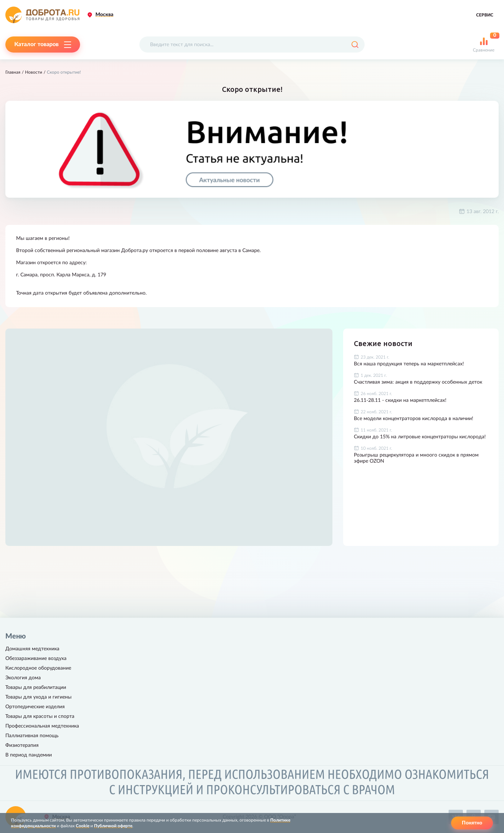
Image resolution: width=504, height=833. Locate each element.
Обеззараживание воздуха (36, 659)
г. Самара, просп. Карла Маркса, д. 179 (61, 275)
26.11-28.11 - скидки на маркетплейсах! (400, 400)
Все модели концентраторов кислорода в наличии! (414, 419)
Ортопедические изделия (35, 707)
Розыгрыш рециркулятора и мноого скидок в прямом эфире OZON (416, 458)
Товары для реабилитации (36, 687)
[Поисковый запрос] (252, 45)
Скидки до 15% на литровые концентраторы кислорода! (420, 437)
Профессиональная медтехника (42, 726)
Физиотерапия (22, 745)
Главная (13, 72)
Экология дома (23, 678)
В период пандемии (29, 755)
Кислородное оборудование (38, 668)
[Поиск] (355, 45)
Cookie (83, 826)
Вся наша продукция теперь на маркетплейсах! (409, 364)
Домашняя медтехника (32, 649)
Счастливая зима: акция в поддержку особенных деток (418, 382)
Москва (104, 15)
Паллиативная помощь (32, 736)
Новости (34, 72)
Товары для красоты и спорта (40, 716)
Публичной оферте (113, 826)
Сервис (485, 15)
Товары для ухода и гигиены (38, 697)
